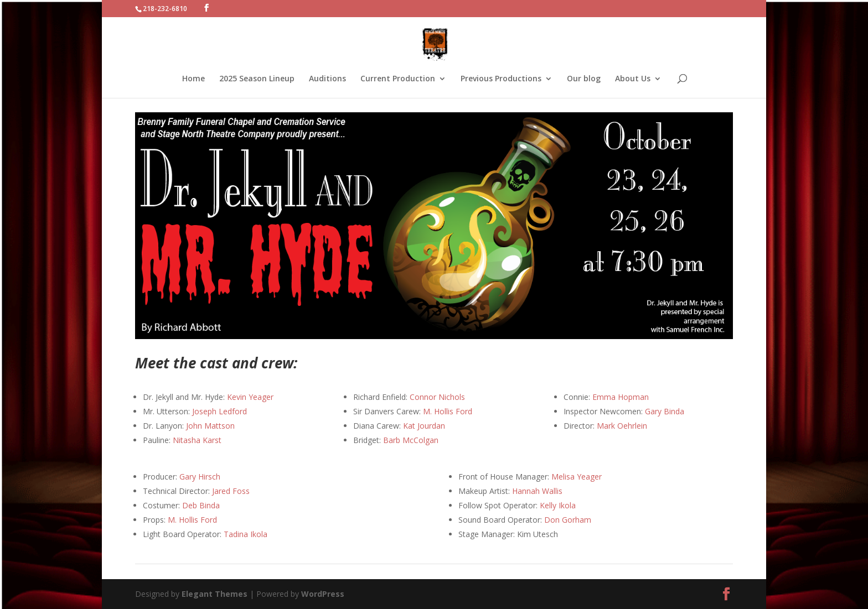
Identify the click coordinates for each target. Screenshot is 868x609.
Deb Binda (201, 505)
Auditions (327, 79)
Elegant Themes (215, 594)
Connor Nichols (437, 397)
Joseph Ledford (219, 411)
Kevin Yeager (250, 397)
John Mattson (210, 426)
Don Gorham (568, 520)
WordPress (323, 594)
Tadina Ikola (246, 534)
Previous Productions (501, 79)
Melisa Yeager (577, 477)
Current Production (398, 79)
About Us (633, 79)
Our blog (584, 79)
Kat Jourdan (424, 426)
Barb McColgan (411, 440)
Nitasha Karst (196, 440)
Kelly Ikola (558, 505)
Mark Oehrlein (622, 426)
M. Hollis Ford (448, 411)
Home (193, 79)
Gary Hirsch (200, 477)
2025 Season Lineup (257, 79)
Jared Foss (231, 491)
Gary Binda (665, 411)
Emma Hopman (621, 397)
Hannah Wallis (537, 491)
